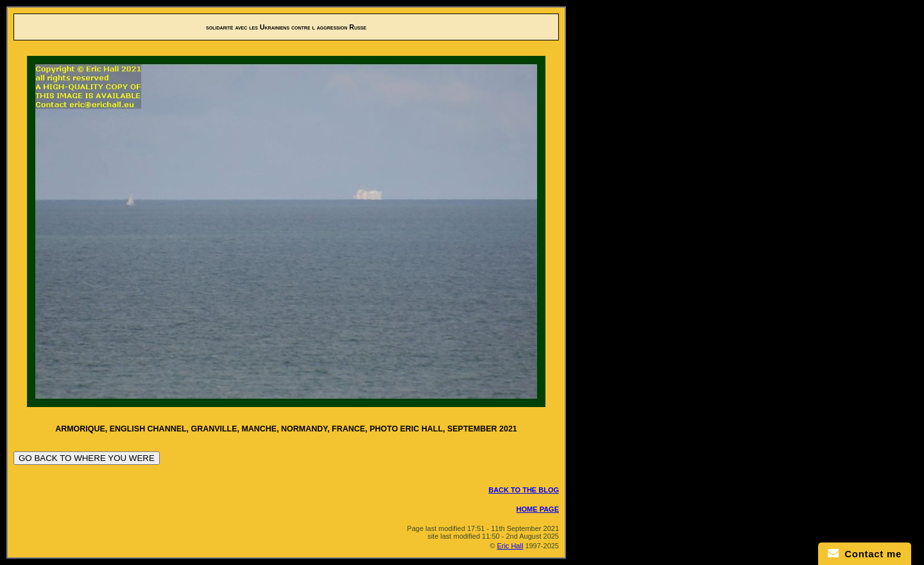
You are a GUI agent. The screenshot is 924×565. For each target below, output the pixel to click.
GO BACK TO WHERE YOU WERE (87, 458)
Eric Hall (510, 546)
